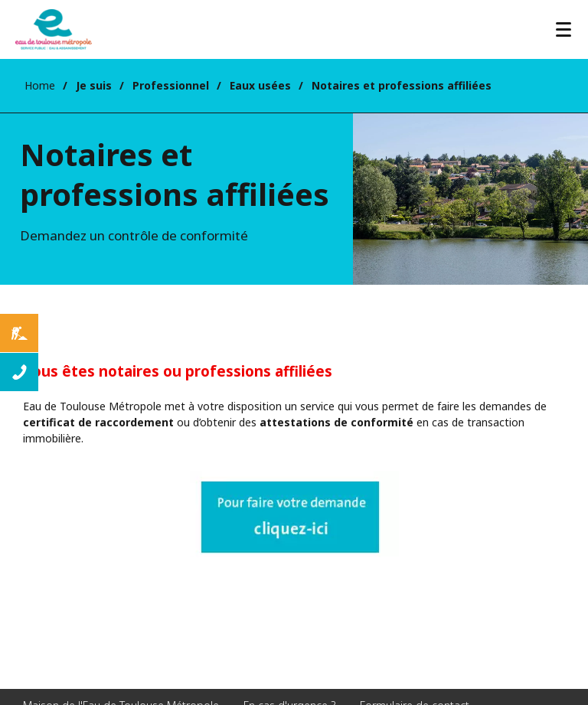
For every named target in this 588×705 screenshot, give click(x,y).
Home (40, 85)
